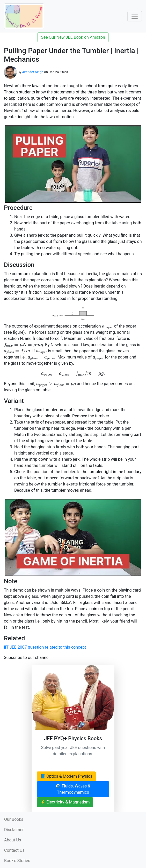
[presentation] (108, 327)
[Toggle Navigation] (135, 16)
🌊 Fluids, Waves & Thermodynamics (73, 789)
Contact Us (14, 850)
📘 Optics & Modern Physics (66, 776)
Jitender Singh (33, 72)
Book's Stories (17, 861)
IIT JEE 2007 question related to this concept (45, 647)
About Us (13, 840)
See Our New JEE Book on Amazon (73, 37)
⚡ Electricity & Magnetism (65, 802)
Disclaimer (14, 830)
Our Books (14, 819)
